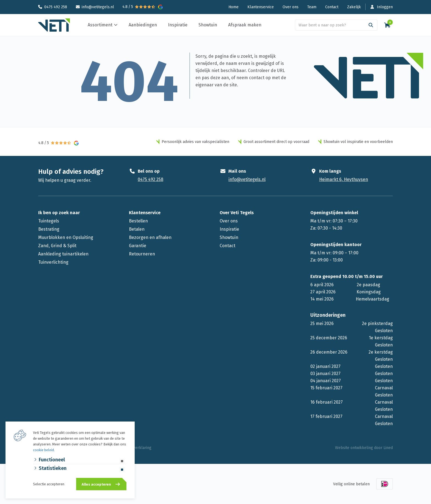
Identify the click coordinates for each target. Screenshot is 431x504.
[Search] (371, 25)
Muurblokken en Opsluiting (66, 237)
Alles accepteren (96, 484)
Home (234, 7)
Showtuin (208, 25)
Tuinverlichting (53, 262)
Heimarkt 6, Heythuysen (344, 179)
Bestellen (138, 221)
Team (312, 7)
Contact (332, 7)
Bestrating (49, 229)
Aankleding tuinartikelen (63, 254)
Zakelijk (354, 7)
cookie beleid (43, 450)
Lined (388, 448)
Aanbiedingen (143, 25)
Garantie (138, 246)
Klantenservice (261, 7)
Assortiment (100, 25)
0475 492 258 (56, 7)
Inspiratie (178, 25)
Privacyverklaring (136, 448)
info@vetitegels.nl (98, 7)
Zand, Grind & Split (57, 246)
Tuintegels (49, 221)
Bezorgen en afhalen (150, 237)
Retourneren (142, 254)
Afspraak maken (245, 25)
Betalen (137, 229)
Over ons (291, 7)
